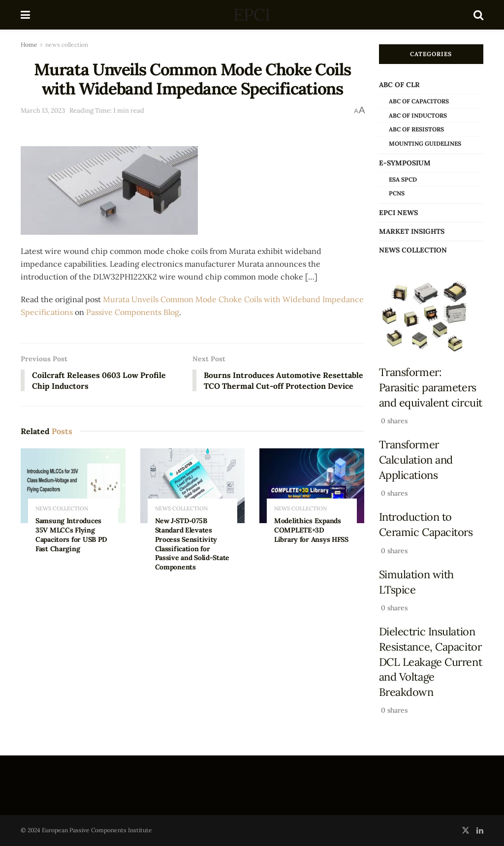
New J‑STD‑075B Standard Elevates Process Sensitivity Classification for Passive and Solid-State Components (192, 555)
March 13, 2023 (43, 110)
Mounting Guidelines (425, 143)
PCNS (397, 193)
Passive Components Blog (133, 312)
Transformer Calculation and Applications (416, 459)
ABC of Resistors (416, 129)
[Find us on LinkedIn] (480, 830)
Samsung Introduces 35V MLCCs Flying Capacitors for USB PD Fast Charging (71, 546)
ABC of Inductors (418, 115)
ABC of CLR (399, 85)
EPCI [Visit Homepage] (252, 15)
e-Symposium (405, 163)
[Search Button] (478, 15)
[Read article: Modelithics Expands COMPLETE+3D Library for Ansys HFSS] (312, 497)
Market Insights (412, 231)
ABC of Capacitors (419, 101)
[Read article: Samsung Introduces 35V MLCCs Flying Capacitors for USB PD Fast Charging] (73, 497)
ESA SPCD (403, 179)
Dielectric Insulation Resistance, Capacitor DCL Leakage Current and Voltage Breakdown (431, 662)
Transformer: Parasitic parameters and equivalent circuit (431, 387)
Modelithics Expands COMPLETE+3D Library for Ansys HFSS (311, 541)
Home (29, 45)
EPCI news (398, 213)
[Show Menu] (25, 15)
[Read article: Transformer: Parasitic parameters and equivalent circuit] (431, 317)
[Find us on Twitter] (466, 830)
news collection (67, 45)
